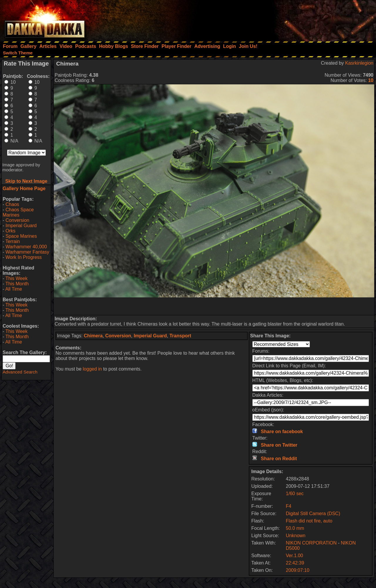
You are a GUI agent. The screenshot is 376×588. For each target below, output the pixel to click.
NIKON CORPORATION (311, 543)
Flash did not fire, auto (309, 521)
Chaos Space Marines (18, 212)
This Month (17, 284)
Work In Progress (24, 257)
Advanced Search (20, 372)
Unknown (296, 536)
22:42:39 (295, 563)
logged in (92, 369)
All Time (14, 289)
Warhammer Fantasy (27, 252)
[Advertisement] (297, 19)
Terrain (12, 241)
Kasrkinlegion (359, 63)
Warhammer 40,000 (26, 247)
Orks (11, 231)
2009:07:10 (298, 570)
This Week (16, 278)
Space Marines (21, 236)
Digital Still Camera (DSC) (313, 514)
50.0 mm (295, 528)
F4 (289, 506)
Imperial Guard (21, 226)
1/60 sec (295, 494)
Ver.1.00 (294, 556)
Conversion (17, 220)
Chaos (12, 204)
